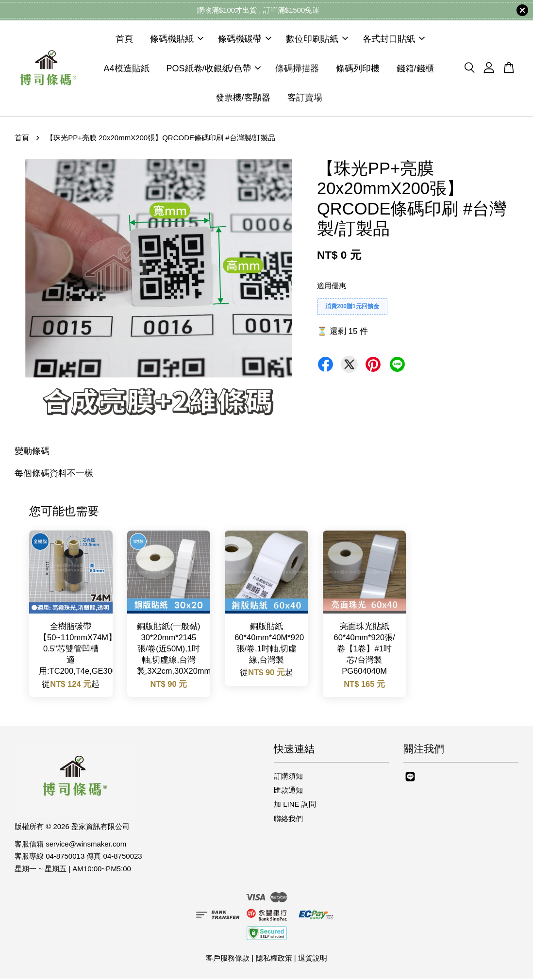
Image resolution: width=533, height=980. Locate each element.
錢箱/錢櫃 (415, 69)
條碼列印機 (358, 69)
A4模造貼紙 (126, 69)
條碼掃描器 (297, 69)
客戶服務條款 (228, 959)
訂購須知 (288, 777)
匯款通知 (288, 791)
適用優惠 (332, 287)
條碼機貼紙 (177, 40)
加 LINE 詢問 (295, 806)
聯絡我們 (288, 820)
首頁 (124, 40)
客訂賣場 (305, 99)
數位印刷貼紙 (317, 40)
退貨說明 (313, 959)
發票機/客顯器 (243, 99)
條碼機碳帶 (245, 40)
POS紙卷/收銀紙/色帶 (214, 69)
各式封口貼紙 (394, 40)
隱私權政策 (274, 959)
